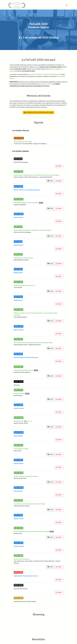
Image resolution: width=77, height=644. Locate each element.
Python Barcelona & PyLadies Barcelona (26, 357)
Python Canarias (19, 408)
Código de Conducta (47, 84)
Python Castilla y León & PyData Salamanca (27, 190)
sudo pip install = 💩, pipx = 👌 (23, 421)
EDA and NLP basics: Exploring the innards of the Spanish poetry (33, 343)
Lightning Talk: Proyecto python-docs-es (26, 576)
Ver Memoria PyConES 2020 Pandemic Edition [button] (38, 112)
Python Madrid (18, 436)
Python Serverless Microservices (26, 370)
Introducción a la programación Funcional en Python (29, 504)
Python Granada (19, 330)
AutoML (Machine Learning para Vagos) (26, 476)
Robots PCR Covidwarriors (22, 559)
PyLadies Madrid (19, 546)
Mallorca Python (19, 519)
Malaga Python (18, 273)
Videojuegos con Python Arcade (23, 258)
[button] (59, 166)
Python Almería (18, 245)
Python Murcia (18, 300)
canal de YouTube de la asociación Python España (45, 74)
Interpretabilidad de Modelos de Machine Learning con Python (32, 230)
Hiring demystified (22, 394)
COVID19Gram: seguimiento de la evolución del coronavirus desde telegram (37, 175)
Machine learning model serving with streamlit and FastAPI (34, 531)
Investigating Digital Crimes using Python (28, 203)
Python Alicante (19, 464)
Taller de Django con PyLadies (23, 142)
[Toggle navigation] (66, 5)
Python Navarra (18, 217)
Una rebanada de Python (21, 449)
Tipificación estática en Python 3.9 (24, 285)
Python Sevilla (18, 491)
